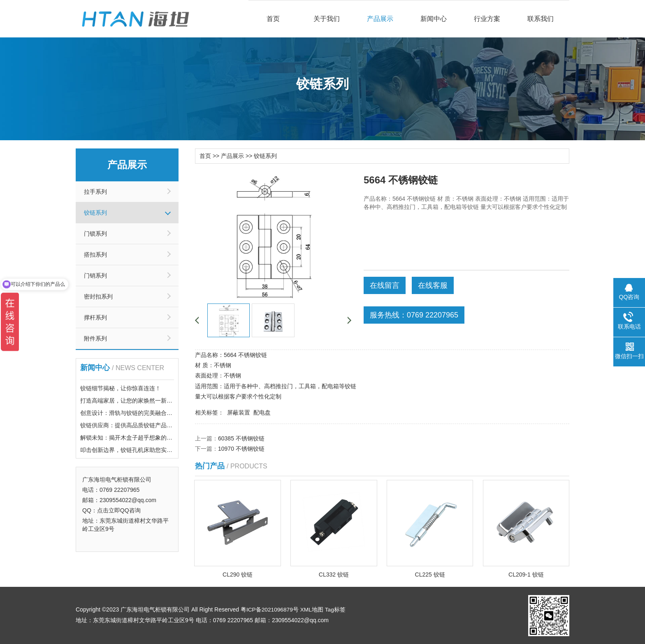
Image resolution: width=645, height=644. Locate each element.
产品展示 (380, 19)
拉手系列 (95, 192)
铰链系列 (95, 213)
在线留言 (385, 285)
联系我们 (541, 19)
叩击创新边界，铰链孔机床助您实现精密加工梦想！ (146, 450)
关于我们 (327, 19)
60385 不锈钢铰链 (241, 438)
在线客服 (433, 285)
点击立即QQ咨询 (119, 510)
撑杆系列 (95, 317)
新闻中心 (434, 19)
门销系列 (95, 276)
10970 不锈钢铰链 (241, 448)
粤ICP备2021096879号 (270, 609)
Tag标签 (337, 609)
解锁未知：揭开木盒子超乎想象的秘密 (129, 438)
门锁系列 (95, 234)
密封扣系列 (98, 297)
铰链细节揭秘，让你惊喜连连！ (121, 388)
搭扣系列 (95, 255)
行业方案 (487, 19)
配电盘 (262, 412)
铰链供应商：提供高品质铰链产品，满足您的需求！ (146, 425)
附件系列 (95, 338)
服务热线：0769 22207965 (414, 315)
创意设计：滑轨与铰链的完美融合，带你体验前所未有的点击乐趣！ (167, 413)
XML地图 (313, 609)
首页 (273, 19)
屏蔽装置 (239, 412)
